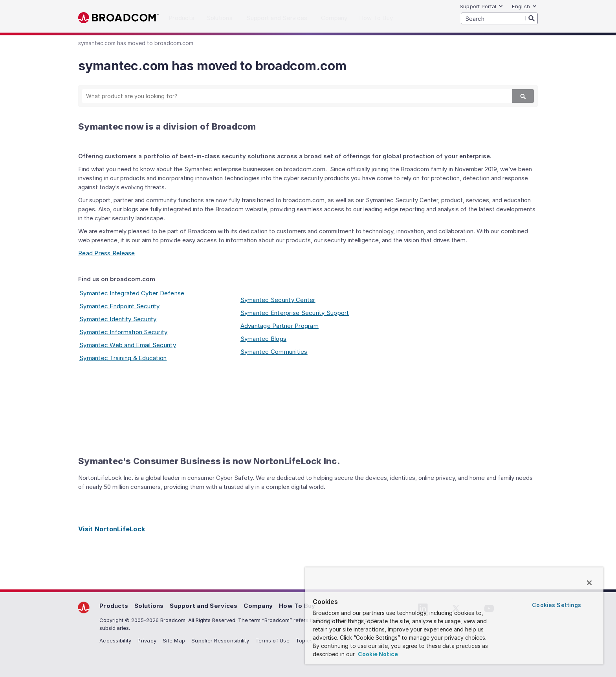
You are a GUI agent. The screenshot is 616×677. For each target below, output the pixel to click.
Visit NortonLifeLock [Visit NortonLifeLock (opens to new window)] (112, 529)
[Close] (589, 583)
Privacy (147, 640)
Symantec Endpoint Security (120, 306)
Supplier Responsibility (220, 640)
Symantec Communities (274, 352)
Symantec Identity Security (118, 319)
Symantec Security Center (278, 300)
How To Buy (297, 606)
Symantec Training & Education (123, 358)
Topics (304, 640)
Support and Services (203, 606)
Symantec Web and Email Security (128, 345)
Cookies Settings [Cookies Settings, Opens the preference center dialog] (556, 605)
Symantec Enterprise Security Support (295, 313)
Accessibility (115, 640)
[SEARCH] (499, 18)
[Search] (532, 18)
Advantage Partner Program (280, 326)
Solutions (149, 606)
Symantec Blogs (264, 339)
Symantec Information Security (123, 332)
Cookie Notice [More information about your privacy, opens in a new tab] (377, 654)
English (524, 6)
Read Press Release (107, 253)
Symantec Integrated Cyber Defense (132, 293)
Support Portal (482, 6)
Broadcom (118, 18)
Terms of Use (272, 640)
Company (258, 606)
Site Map (174, 640)
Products (114, 606)
